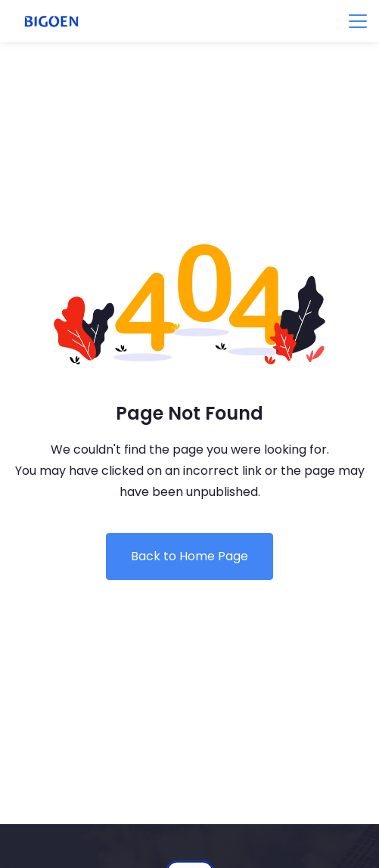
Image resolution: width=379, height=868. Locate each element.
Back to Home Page (189, 556)
